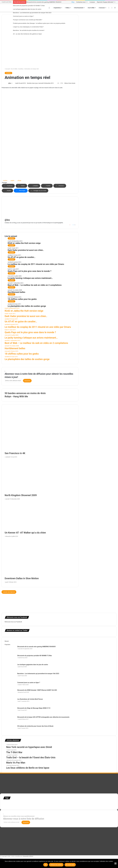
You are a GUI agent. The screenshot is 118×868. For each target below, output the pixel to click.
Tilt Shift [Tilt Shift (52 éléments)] (24, 806)
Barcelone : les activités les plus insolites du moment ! (29, 30)
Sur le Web (91, 8)
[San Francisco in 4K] (40, 431)
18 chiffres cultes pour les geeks (22, 299)
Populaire (7, 645)
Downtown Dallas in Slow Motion (22, 578)
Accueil (7, 69)
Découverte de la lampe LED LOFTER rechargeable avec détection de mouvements (43, 717)
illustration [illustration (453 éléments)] (46, 802)
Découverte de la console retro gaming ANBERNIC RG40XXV (44, 2)
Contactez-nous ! (81, 2)
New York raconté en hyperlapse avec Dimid (29, 747)
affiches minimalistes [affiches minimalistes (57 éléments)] (9, 803)
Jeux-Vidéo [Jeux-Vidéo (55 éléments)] (83, 803)
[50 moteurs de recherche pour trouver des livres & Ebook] (10, 729)
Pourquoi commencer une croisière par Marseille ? (28, 20)
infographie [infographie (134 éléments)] (75, 803)
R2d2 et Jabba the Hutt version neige (24, 243)
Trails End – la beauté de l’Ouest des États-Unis (31, 758)
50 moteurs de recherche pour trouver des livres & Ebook (35, 726)
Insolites (21, 69)
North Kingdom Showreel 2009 (21, 495)
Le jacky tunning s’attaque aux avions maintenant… (30, 278)
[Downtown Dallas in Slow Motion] (40, 558)
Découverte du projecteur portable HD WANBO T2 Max (29, 6)
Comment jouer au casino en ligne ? (23, 16)
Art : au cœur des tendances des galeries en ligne (27, 34)
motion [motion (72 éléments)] (89, 803)
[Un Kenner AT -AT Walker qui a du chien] (40, 516)
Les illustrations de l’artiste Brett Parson (30, 699)
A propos (92, 2)
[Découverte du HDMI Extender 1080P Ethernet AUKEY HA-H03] (10, 693)
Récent (7, 641)
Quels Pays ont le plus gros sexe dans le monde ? (29, 271)
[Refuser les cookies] (115, 863)
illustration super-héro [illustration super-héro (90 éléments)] (62, 803)
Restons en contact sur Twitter (17, 630)
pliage (19, 180)
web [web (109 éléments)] (55, 805)
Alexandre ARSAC (28, 856)
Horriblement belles (16, 292)
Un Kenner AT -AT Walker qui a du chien (25, 533)
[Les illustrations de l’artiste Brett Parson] (10, 702)
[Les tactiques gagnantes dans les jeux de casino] (10, 667)
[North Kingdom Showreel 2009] (40, 476)
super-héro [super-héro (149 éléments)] (12, 805)
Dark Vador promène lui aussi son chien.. (26, 250)
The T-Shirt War (14, 752)
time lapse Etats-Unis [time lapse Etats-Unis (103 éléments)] (35, 805)
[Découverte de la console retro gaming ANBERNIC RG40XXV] (10, 649)
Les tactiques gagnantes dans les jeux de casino (27, 9)
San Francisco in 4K (15, 453)
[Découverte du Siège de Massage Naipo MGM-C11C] (10, 711)
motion (5, 180)
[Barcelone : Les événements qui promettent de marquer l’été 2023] (10, 676)
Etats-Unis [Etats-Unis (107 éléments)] (31, 803)
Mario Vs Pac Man (16, 763)
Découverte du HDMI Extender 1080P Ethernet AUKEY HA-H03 (37, 690)
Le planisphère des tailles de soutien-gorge (27, 306)
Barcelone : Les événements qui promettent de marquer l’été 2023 (32, 13)
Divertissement (78, 8)
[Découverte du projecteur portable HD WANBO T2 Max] (10, 658)
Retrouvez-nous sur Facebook (13, 622)
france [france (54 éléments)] (37, 803)
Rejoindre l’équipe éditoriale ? (105, 2)
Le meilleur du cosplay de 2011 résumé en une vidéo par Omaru (36, 264)
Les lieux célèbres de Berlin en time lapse (28, 768)
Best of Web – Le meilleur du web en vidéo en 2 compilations (35, 285)
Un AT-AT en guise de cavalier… (22, 257)
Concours (102, 8)
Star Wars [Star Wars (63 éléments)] (106, 803)
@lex (10, 83)
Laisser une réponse (9, 592)
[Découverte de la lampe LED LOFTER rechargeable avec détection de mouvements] (10, 720)
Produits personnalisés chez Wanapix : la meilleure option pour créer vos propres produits (39, 23)
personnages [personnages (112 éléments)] (97, 803)
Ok (46, 865)
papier (12, 180)
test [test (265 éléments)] (20, 805)
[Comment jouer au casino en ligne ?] (10, 685)
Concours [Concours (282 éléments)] (21, 802)
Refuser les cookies (56, 865)
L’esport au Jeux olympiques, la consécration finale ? (28, 27)
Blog (73, 2)
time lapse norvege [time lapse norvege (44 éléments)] (48, 806)
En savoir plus (70, 865)
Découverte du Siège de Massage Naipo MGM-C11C (34, 708)
